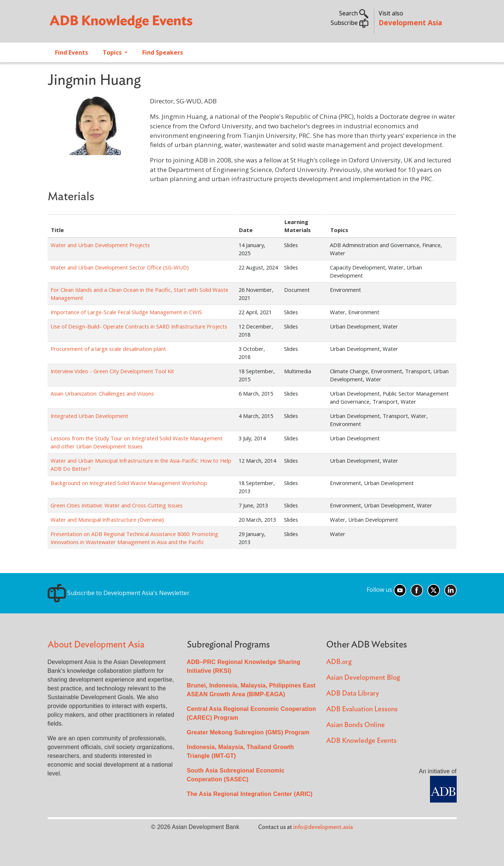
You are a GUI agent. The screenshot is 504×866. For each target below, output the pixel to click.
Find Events (71, 52)
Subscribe (350, 23)
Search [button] (354, 13)
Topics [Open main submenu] (113, 52)
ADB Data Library (353, 693)
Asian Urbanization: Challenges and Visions (102, 393)
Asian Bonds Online (356, 725)
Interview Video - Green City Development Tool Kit (112, 371)
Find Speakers (163, 52)
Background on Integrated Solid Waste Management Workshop (129, 483)
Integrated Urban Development (89, 416)
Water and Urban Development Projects (100, 245)
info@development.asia (323, 827)
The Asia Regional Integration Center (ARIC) (250, 794)
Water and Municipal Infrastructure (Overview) (107, 520)
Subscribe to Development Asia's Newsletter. (119, 593)
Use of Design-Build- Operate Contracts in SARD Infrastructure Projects (139, 326)
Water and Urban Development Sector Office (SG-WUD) (120, 267)
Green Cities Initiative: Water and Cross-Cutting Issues (117, 505)
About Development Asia (96, 645)
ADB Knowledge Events (361, 741)
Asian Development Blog (363, 678)
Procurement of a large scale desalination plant (108, 349)
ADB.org (339, 662)
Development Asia (410, 23)
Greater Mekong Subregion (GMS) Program (248, 732)
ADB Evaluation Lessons (362, 709)
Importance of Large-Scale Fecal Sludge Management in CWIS (126, 312)
